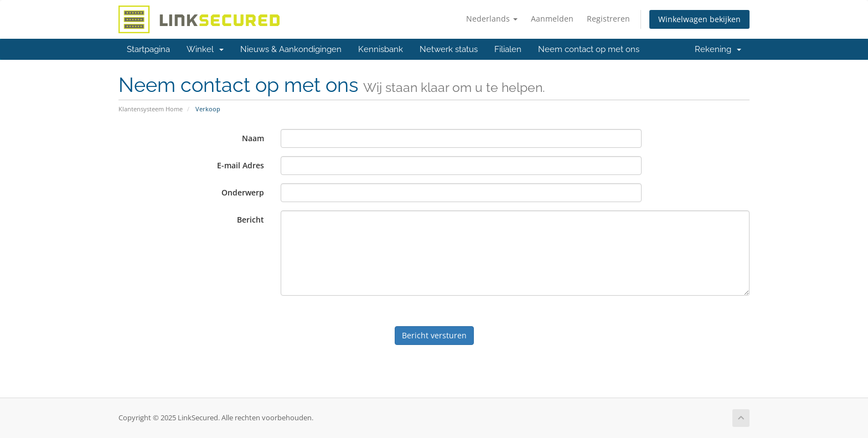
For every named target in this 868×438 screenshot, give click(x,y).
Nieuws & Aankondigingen (291, 49)
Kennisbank (381, 49)
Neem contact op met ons (589, 49)
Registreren (608, 19)
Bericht (250, 220)
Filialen (508, 49)
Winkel (205, 49)
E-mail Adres (241, 165)
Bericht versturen (434, 335)
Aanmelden (552, 19)
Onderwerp (243, 192)
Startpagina (148, 49)
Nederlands (492, 19)
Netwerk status (449, 49)
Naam (253, 138)
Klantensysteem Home (151, 109)
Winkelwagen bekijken (699, 19)
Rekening (718, 49)
